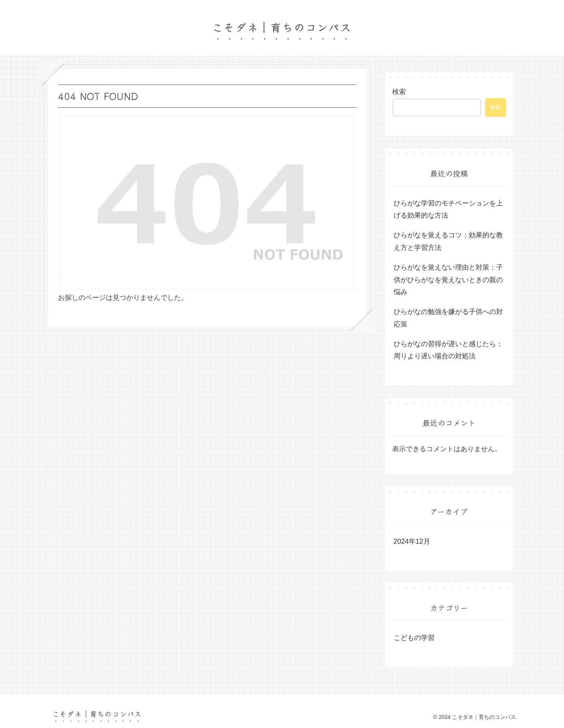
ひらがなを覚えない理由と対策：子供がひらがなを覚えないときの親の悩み (448, 280)
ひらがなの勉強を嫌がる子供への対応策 (448, 318)
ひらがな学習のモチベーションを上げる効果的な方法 (448, 209)
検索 (399, 92)
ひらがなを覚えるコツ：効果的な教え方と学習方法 (448, 241)
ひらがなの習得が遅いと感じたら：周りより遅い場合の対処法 (448, 350)
